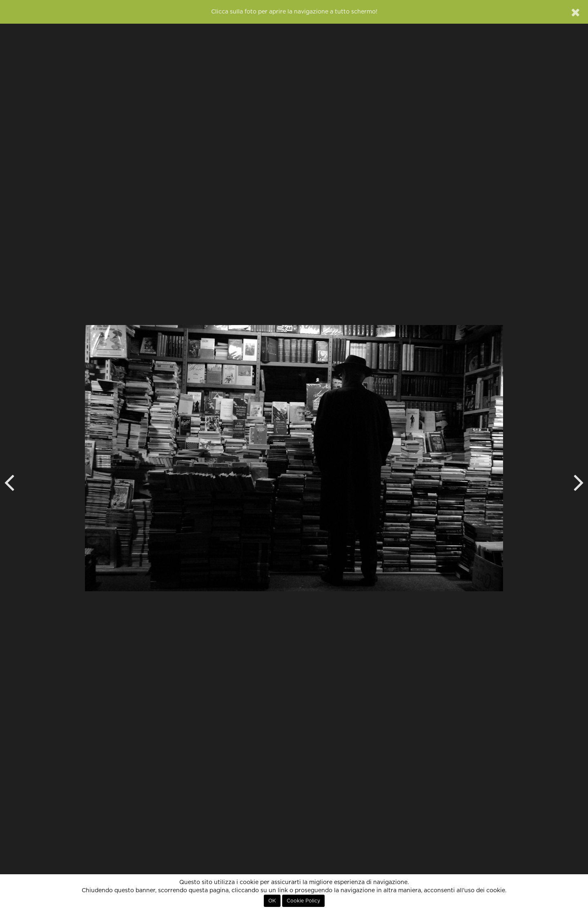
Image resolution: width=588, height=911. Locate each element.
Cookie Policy (303, 901)
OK (272, 901)
